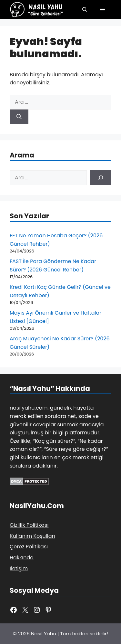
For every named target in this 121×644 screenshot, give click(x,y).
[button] (85, 10)
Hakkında (22, 558)
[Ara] (19, 117)
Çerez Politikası (29, 547)
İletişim (19, 568)
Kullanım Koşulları (32, 536)
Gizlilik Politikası (29, 525)
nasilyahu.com (29, 408)
